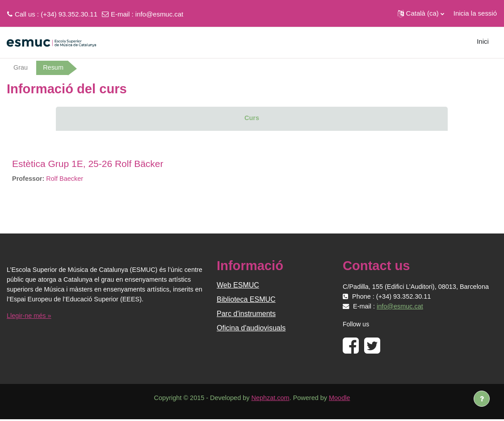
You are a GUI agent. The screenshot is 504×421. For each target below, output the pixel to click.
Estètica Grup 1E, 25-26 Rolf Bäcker (88, 164)
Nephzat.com (271, 399)
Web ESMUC (238, 286)
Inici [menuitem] (483, 41)
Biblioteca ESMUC (246, 300)
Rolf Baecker (67, 179)
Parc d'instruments (246, 315)
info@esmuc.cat (159, 14)
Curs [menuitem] (252, 118)
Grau (21, 68)
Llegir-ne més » (30, 317)
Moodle (342, 399)
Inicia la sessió (475, 13)
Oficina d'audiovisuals (251, 329)
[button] (421, 13)
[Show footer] (482, 399)
